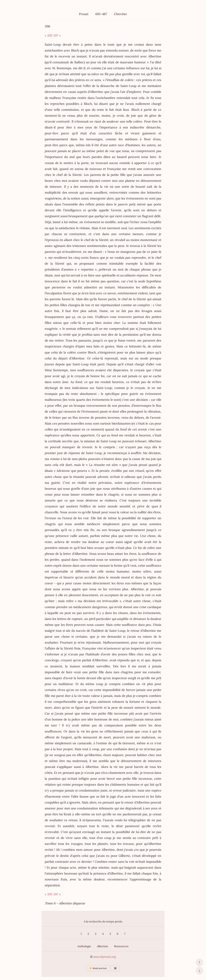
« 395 (49, 35)
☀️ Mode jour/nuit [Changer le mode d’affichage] (98, 968)
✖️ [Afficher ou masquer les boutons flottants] (115, 968)
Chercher (120, 14)
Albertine (103, 946)
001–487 (101, 14)
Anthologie (84, 946)
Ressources (121, 946)
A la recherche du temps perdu (103, 921)
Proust (84, 14)
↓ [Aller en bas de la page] (199, 970)
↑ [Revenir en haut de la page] (199, 962)
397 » (57, 35)
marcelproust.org (105, 957)
